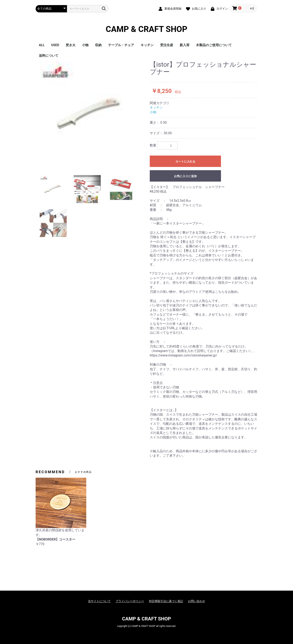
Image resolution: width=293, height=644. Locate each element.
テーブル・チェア (121, 45)
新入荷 (185, 45)
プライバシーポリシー (130, 601)
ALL (42, 45)
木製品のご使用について (214, 45)
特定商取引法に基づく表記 (166, 601)
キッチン (147, 45)
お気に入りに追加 (185, 176)
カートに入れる (185, 161)
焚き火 (71, 45)
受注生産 (167, 45)
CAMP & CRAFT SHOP (147, 29)
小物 (85, 45)
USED (55, 45)
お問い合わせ (197, 601)
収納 (98, 45)
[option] (91, 112)
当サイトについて (99, 601)
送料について (49, 56)
